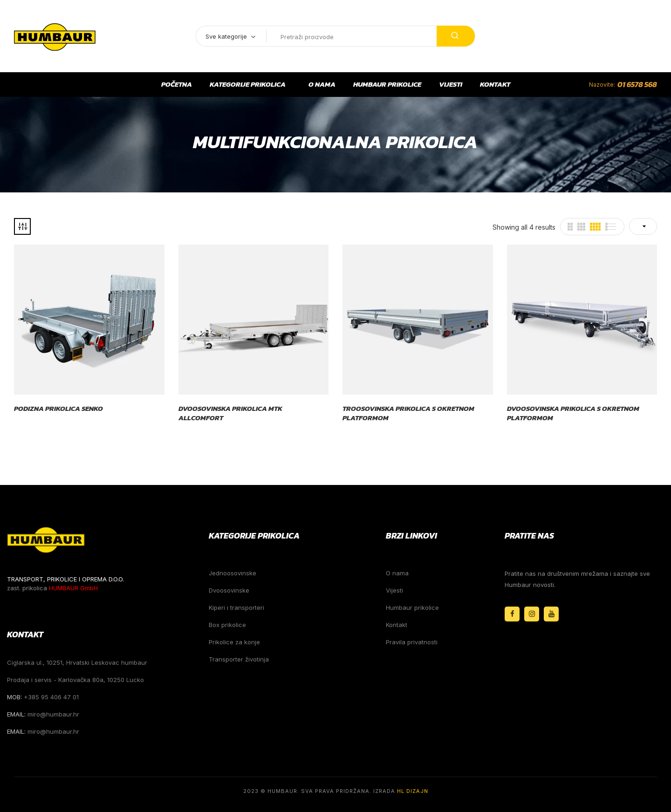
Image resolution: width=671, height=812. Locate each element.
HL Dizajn (413, 791)
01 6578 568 (637, 84)
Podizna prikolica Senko (58, 409)
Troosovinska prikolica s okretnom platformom (408, 413)
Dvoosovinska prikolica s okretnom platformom (573, 413)
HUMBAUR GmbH (73, 588)
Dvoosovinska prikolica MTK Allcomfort (230, 413)
